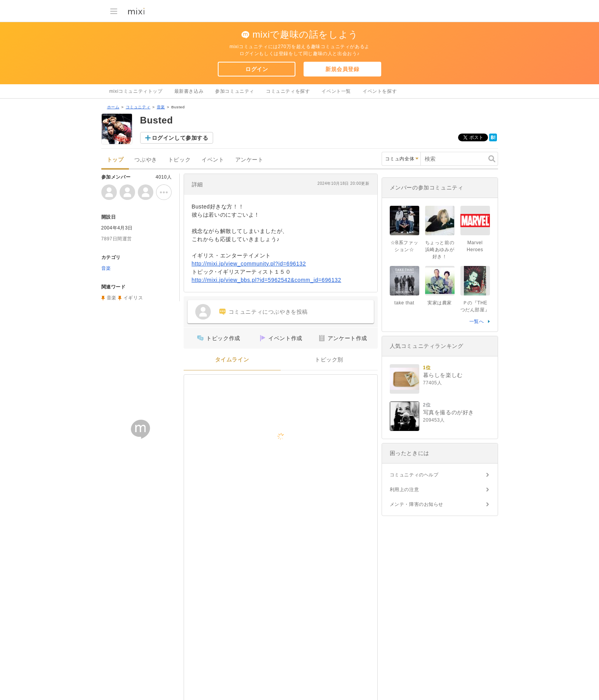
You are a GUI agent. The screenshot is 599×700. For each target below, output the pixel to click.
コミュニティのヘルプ (414, 475)
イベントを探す (380, 91)
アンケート (249, 160)
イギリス (133, 298)
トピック (179, 160)
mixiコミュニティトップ (136, 91)
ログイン (257, 69)
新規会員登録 (342, 69)
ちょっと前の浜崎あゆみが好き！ (440, 250)
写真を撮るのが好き (449, 412)
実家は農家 (440, 303)
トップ (115, 160)
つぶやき (146, 160)
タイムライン (232, 360)
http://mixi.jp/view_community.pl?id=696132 (249, 264)
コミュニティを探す (288, 91)
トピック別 (329, 360)
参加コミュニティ (235, 91)
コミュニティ (138, 107)
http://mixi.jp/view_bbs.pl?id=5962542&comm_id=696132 (267, 280)
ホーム (113, 107)
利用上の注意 (405, 490)
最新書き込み (189, 91)
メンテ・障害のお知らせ (417, 504)
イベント (213, 160)
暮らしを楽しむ (443, 375)
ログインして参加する (180, 138)
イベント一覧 (336, 91)
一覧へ (477, 321)
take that (404, 303)
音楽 (161, 107)
